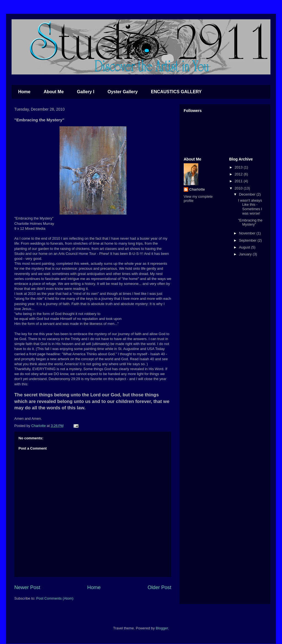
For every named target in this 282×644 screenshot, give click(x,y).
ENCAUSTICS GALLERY (176, 92)
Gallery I (86, 92)
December (248, 194)
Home (24, 92)
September (248, 240)
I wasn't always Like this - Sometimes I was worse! (250, 207)
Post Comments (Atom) (55, 598)
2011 (239, 181)
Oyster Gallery (122, 92)
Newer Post (27, 587)
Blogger (162, 628)
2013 (239, 167)
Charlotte (197, 189)
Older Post (159, 587)
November (248, 233)
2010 (239, 188)
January (246, 254)
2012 (239, 174)
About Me (54, 92)
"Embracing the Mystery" (250, 222)
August (245, 247)
